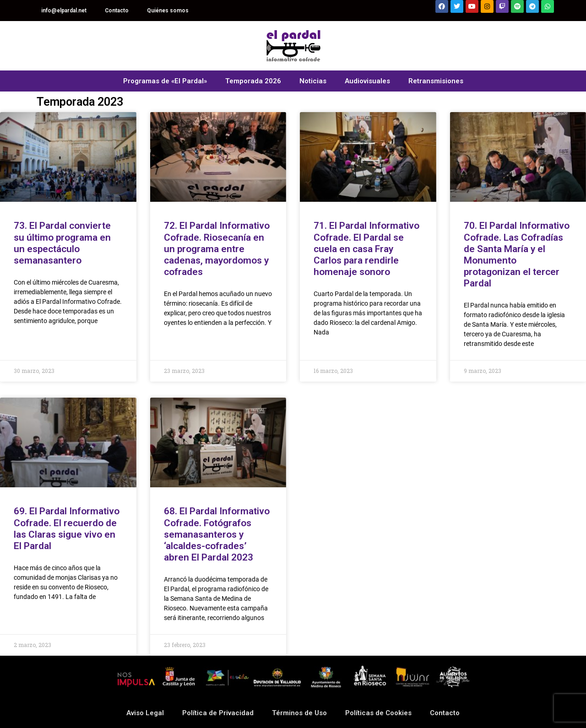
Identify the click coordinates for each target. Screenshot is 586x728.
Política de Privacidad (218, 713)
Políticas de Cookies (378, 713)
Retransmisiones (436, 81)
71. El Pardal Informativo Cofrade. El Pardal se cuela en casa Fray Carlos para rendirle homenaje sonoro (366, 249)
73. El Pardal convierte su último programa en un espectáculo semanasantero (62, 243)
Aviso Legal (145, 713)
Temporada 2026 (253, 81)
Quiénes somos (168, 11)
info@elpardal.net (64, 11)
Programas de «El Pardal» (165, 81)
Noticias (313, 81)
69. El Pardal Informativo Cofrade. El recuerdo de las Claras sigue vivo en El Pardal (67, 528)
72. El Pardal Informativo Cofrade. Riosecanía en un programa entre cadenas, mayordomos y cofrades (217, 249)
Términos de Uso (299, 713)
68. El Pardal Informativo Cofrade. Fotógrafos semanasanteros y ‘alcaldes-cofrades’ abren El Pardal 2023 (217, 534)
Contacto (117, 11)
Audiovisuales (367, 81)
